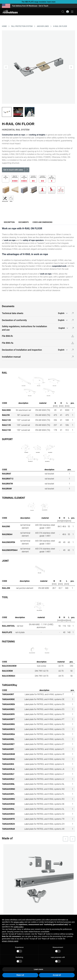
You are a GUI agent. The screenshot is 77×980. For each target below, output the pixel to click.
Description (9, 222)
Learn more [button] (38, 969)
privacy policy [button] (19, 922)
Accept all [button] (57, 975)
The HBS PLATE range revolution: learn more (38, 2)
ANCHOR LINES (43, 26)
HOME (4, 26)
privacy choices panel (10, 941)
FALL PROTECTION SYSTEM (22, 26)
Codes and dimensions (42, 222)
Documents (24, 222)
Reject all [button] (20, 975)
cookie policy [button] (18, 927)
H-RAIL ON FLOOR (60, 26)
